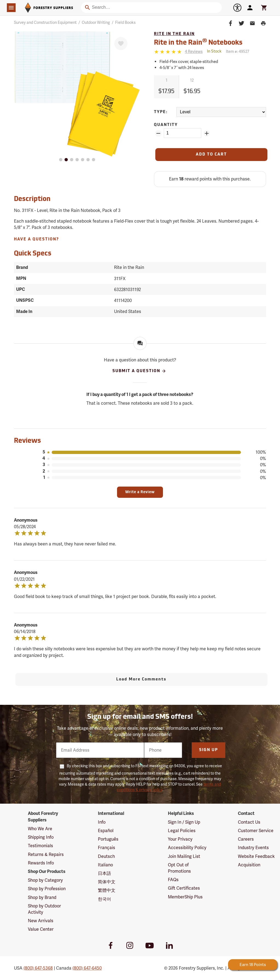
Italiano (105, 865)
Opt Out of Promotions (179, 868)
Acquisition (249, 865)
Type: (161, 112)
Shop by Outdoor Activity (44, 909)
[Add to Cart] (211, 155)
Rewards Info (41, 863)
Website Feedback (256, 856)
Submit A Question (139, 371)
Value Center (41, 929)
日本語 (104, 873)
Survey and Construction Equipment (45, 22)
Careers (246, 839)
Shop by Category (45, 880)
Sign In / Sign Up (184, 822)
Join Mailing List (184, 856)
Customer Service (256, 831)
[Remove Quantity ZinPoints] (158, 133)
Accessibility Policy (187, 848)
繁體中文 (107, 890)
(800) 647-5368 (38, 968)
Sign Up (208, 750)
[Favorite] (121, 44)
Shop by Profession (47, 889)
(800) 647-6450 (87, 968)
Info (102, 822)
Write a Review (140, 492)
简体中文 (107, 882)
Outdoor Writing (96, 22)
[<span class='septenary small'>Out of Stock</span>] (214, 52)
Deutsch (106, 856)
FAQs (173, 880)
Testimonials (40, 846)
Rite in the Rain (174, 34)
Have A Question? (37, 239)
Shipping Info (41, 837)
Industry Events (253, 848)
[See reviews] (194, 52)
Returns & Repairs (46, 854)
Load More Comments (141, 679)
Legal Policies (182, 831)
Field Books (125, 22)
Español (106, 831)
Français (107, 848)
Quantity (166, 125)
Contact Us (249, 822)
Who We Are (40, 829)
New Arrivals (41, 921)
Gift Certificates (184, 888)
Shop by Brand (42, 897)
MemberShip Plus (185, 897)
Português (108, 839)
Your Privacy (180, 839)
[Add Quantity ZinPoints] (207, 133)
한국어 (104, 899)
